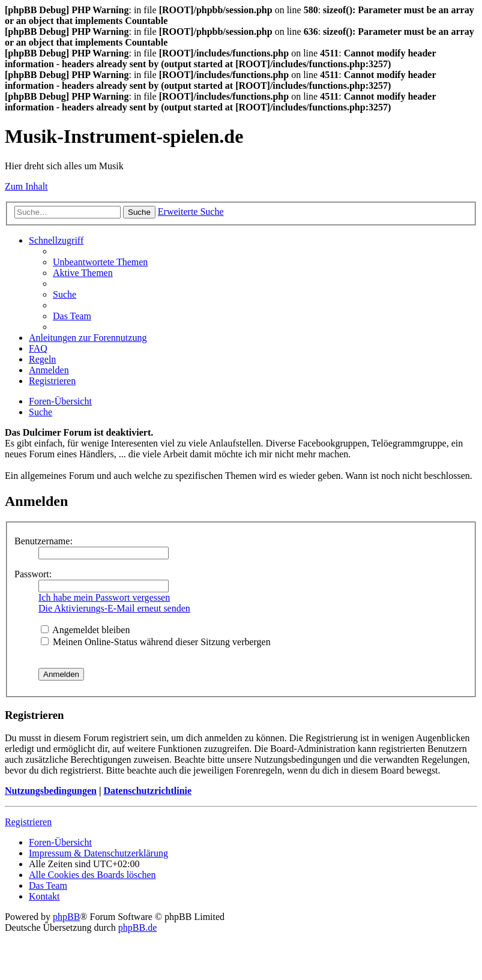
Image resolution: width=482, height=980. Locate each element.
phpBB (66, 917)
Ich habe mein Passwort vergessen (104, 597)
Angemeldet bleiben (85, 630)
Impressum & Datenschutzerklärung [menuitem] (98, 853)
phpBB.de (137, 927)
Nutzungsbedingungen (51, 791)
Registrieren (28, 822)
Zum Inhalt (26, 186)
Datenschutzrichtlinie (147, 791)
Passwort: (33, 574)
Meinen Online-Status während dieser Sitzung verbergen (156, 642)
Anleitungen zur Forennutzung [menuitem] (88, 338)
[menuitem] (100, 262)
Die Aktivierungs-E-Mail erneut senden (114, 608)
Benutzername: (44, 541)
